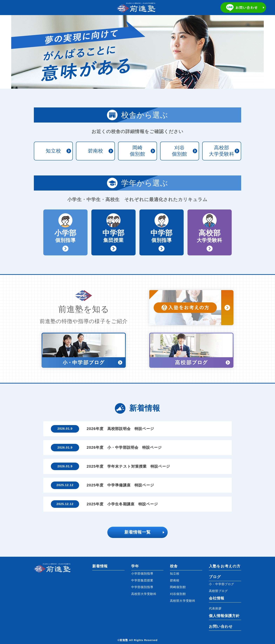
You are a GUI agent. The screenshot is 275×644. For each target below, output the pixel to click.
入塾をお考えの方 (225, 566)
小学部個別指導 (142, 574)
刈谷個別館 (180, 151)
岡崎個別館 (137, 151)
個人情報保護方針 (224, 616)
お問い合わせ (221, 626)
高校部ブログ (218, 591)
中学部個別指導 (142, 587)
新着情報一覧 (137, 532)
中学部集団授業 (142, 580)
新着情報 (100, 566)
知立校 (53, 151)
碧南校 (95, 151)
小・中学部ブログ (222, 584)
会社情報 (217, 598)
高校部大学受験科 (222, 151)
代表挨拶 (215, 608)
